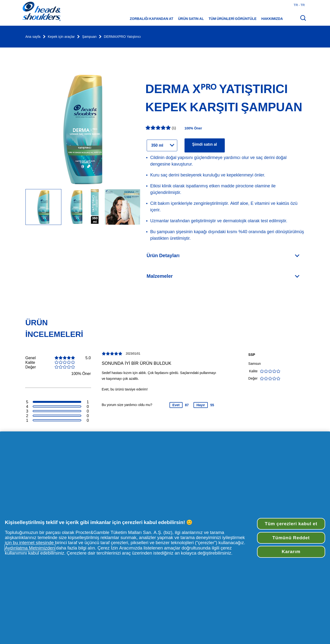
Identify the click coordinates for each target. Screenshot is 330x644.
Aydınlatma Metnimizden (30, 548)
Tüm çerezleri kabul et (291, 524)
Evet (176, 405)
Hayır (201, 405)
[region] (165, 538)
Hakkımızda (272, 19)
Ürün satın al (191, 19)
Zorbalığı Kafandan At (151, 19)
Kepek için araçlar (61, 37)
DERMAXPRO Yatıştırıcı (122, 37)
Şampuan (89, 37)
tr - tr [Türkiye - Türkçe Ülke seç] (299, 5)
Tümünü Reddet (291, 538)
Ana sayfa (33, 37)
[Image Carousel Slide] (83, 207)
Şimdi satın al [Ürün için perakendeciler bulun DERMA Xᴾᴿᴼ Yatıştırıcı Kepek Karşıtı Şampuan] (205, 144)
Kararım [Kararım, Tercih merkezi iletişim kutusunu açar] (291, 552)
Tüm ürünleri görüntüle (233, 19)
